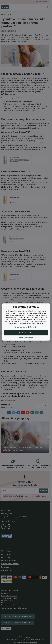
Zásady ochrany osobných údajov (26, 327)
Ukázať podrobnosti (26, 338)
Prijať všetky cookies (26, 333)
